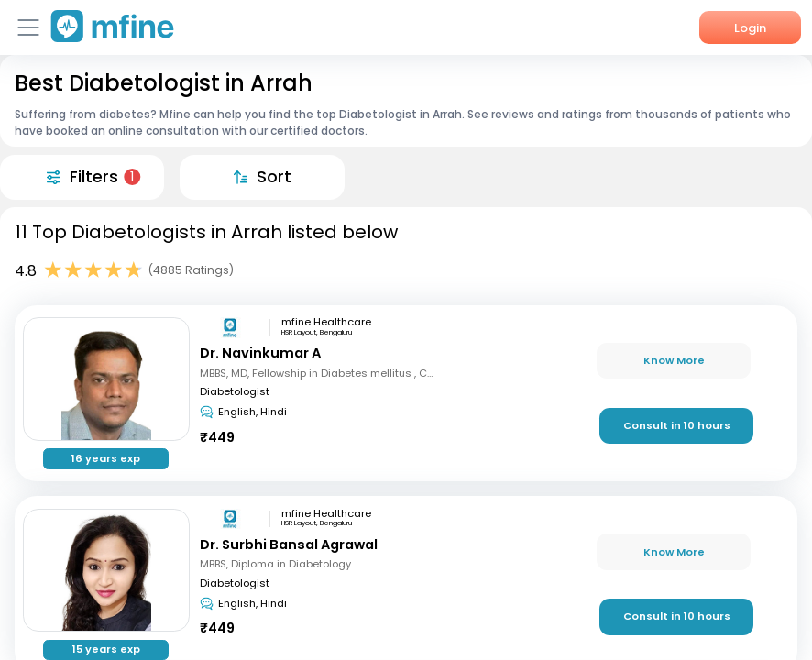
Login (750, 28)
